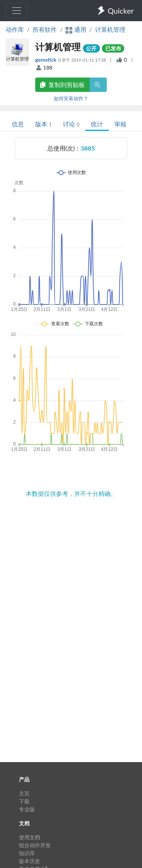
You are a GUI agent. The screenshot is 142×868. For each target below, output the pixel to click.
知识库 (27, 853)
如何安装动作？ (71, 98)
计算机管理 (110, 29)
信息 (18, 124)
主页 (24, 793)
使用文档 (30, 837)
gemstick (46, 60)
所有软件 (45, 29)
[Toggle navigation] (17, 11)
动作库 (15, 29)
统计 (97, 124)
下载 (24, 801)
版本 (43, 124)
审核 (120, 124)
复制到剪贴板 (62, 85)
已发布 (113, 48)
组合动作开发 (35, 845)
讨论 (71, 124)
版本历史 (30, 861)
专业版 (27, 809)
